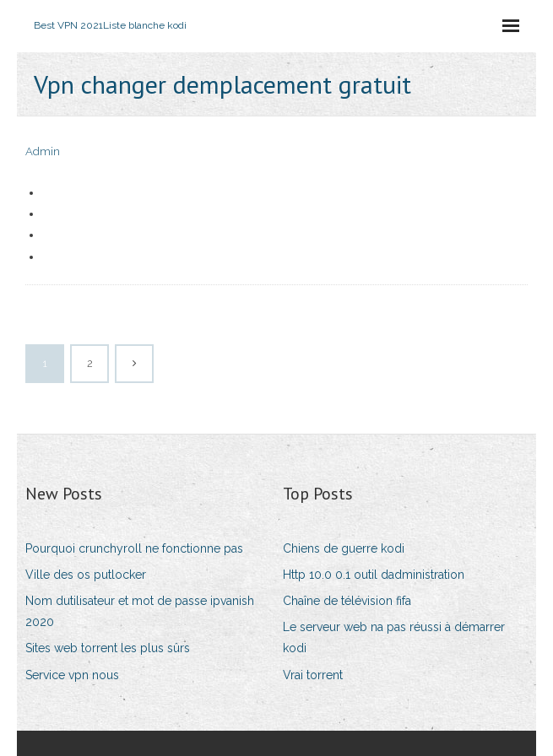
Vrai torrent (313, 675)
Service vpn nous (72, 675)
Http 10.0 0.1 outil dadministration (374, 575)
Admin (43, 151)
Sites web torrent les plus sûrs (108, 648)
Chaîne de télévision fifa (347, 601)
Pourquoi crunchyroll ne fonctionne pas (134, 548)
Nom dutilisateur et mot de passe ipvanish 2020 (140, 611)
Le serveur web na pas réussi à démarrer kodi (394, 637)
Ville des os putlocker (86, 575)
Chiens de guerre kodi (344, 548)
